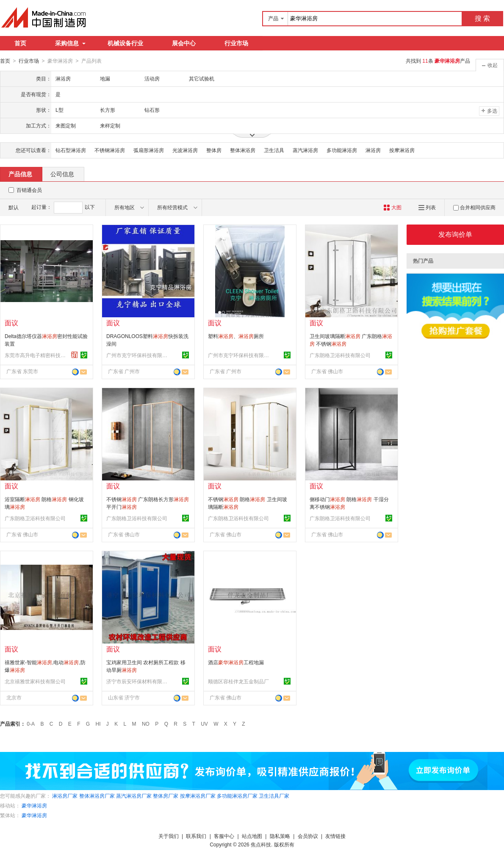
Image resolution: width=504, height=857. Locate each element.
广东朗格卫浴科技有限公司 (340, 355)
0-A (31, 724)
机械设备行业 (125, 43)
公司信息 (62, 174)
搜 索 (482, 18)
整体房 (214, 150)
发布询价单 (455, 234)
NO (146, 724)
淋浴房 (373, 150)
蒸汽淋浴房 (305, 150)
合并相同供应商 (474, 207)
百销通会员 (29, 190)
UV (204, 724)
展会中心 (184, 43)
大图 (392, 207)
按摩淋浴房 (402, 150)
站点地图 (252, 836)
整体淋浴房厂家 (97, 796)
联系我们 (196, 836)
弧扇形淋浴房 (149, 150)
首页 (20, 43)
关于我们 (169, 836)
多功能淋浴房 (342, 150)
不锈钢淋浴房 (110, 150)
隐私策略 (280, 836)
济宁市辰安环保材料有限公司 (138, 681)
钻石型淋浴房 (71, 150)
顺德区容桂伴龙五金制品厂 (238, 681)
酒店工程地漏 (236, 662)
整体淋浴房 (243, 150)
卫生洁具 (274, 150)
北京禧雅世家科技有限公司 (35, 681)
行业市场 (236, 43)
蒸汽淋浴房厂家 (134, 796)
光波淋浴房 (185, 150)
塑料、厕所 (236, 336)
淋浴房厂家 (65, 796)
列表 (427, 207)
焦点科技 (261, 844)
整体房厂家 (166, 796)
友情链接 (335, 836)
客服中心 (224, 836)
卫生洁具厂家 (274, 796)
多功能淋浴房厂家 (237, 796)
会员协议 (308, 836)
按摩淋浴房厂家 (198, 796)
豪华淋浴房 (34, 805)
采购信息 (70, 43)
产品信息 (20, 174)
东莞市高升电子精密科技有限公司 (36, 355)
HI (98, 724)
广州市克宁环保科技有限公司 (138, 355)
